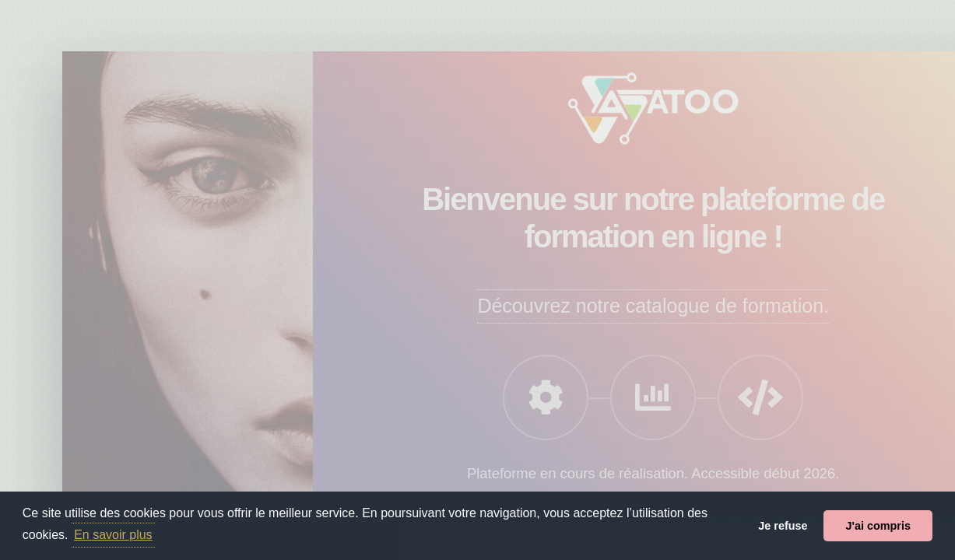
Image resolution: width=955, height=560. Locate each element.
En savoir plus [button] (113, 535)
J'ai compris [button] (878, 526)
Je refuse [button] (783, 526)
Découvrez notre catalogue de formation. (653, 306)
